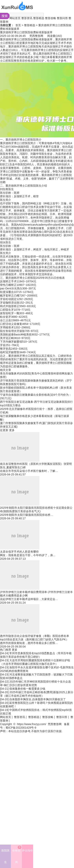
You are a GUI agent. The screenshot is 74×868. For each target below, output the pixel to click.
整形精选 (39, 18)
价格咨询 (17, 855)
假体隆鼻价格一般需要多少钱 (27, 689)
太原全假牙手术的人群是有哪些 (19, 552)
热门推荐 (6, 650)
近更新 (4, 430)
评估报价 (27, 850)
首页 (18, 25)
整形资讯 (27, 18)
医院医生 (6, 856)
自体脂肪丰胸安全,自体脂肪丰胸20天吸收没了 (37, 699)
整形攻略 (51, 18)
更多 (12, 430)
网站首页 (15, 18)
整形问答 (62, 18)
